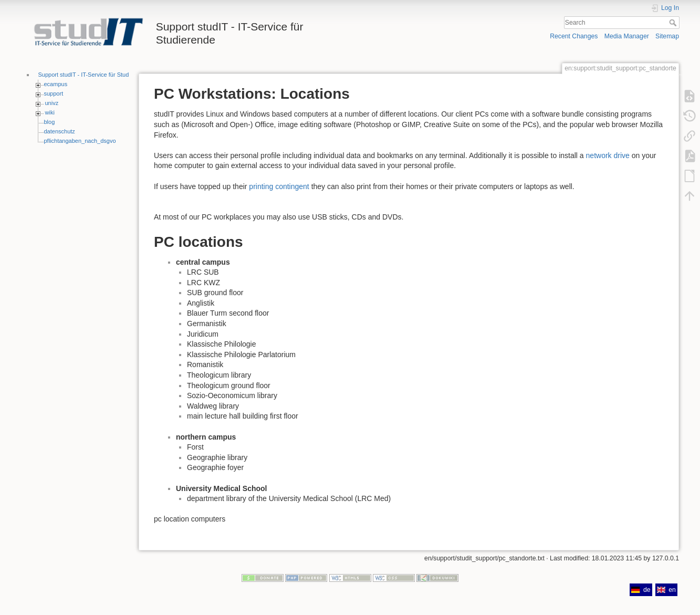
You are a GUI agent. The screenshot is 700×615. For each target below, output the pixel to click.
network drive (608, 155)
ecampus (56, 84)
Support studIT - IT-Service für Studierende (93, 75)
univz (52, 103)
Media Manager (627, 36)
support (54, 93)
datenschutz (60, 131)
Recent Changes (574, 36)
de (641, 590)
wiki (50, 112)
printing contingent (279, 186)
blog (50, 122)
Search (674, 23)
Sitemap (667, 36)
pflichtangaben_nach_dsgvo (80, 141)
